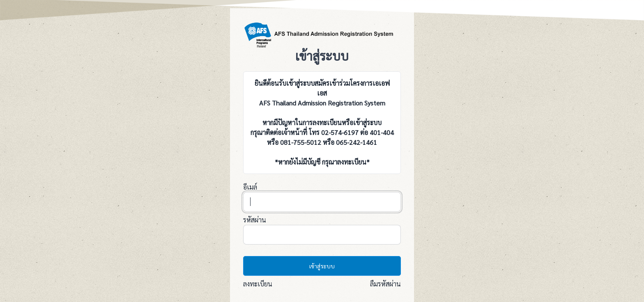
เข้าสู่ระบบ (322, 266)
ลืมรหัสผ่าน (385, 284)
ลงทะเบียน (258, 284)
